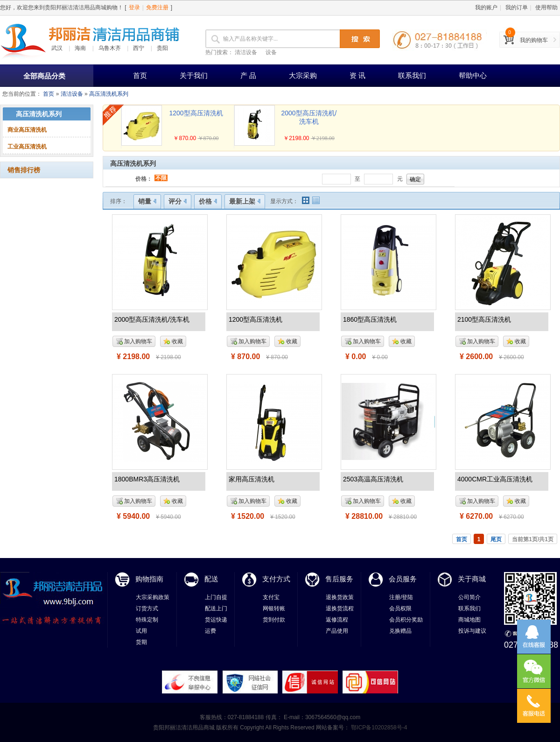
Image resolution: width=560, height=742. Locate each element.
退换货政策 (340, 597)
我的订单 (517, 7)
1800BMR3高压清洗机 (147, 479)
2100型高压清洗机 (484, 319)
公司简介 (469, 597)
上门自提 (216, 597)
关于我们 (194, 75)
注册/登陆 (401, 597)
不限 (161, 178)
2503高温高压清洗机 (373, 479)
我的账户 (486, 7)
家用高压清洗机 (252, 479)
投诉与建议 (472, 631)
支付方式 (276, 579)
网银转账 (274, 608)
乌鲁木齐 (110, 48)
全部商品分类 (44, 76)
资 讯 (357, 75)
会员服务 (403, 579)
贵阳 (162, 48)
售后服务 (339, 579)
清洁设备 (246, 52)
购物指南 (149, 579)
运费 (210, 631)
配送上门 (216, 608)
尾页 (496, 539)
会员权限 (400, 608)
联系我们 (412, 75)
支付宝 (271, 597)
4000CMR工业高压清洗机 (495, 479)
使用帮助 (546, 7)
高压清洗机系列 (109, 94)
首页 (140, 75)
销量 (147, 201)
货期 (141, 642)
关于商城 (472, 579)
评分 (178, 201)
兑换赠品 (400, 631)
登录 (134, 7)
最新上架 (245, 201)
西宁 (139, 48)
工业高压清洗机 (27, 147)
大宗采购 (303, 75)
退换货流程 (340, 608)
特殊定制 (147, 620)
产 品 (248, 75)
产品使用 (337, 631)
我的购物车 (534, 40)
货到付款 (274, 620)
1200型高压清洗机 (196, 113)
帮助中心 (473, 75)
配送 (211, 579)
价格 (208, 201)
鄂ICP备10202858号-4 (378, 728)
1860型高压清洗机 (370, 319)
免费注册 (157, 7)
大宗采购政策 (153, 597)
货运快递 (216, 620)
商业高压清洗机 (27, 130)
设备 (271, 52)
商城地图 (469, 620)
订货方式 (147, 608)
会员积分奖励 (406, 620)
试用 (141, 631)
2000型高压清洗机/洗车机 (152, 319)
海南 (80, 48)
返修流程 (337, 620)
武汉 (57, 48)
